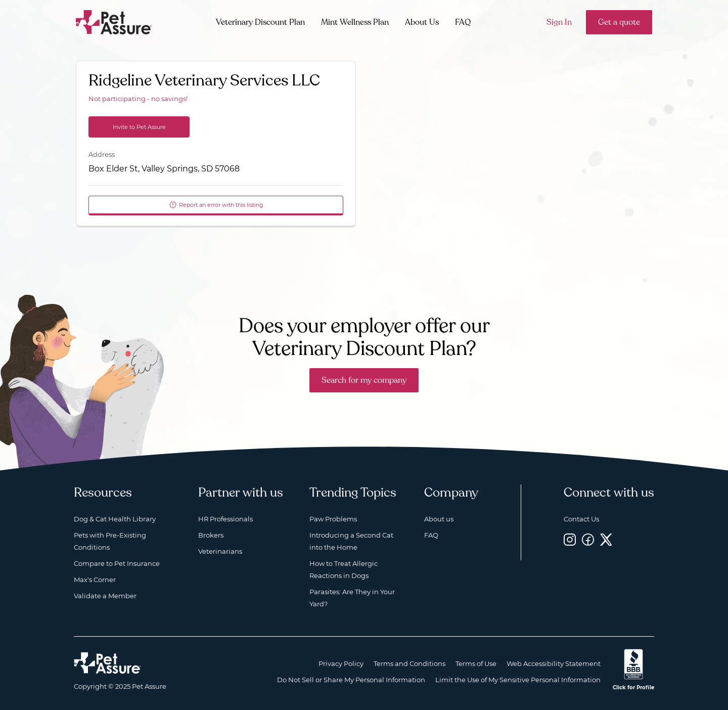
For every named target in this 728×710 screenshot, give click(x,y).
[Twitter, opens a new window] (606, 539)
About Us (422, 22)
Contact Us (581, 519)
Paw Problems (333, 519)
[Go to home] (114, 21)
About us (439, 519)
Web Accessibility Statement (554, 663)
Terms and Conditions (409, 663)
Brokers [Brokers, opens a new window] (211, 535)
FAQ (463, 22)
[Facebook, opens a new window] (588, 539)
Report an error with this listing (216, 205)
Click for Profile (633, 687)
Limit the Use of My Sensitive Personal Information (518, 680)
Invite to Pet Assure (139, 127)
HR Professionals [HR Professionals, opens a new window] (225, 519)
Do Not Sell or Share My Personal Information (351, 680)
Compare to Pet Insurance (117, 563)
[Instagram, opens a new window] (570, 539)
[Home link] (107, 663)
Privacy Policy (341, 663)
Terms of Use (476, 663)
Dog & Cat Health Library (115, 519)
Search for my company (364, 380)
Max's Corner (95, 580)
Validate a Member (105, 596)
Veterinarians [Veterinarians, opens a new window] (220, 551)
